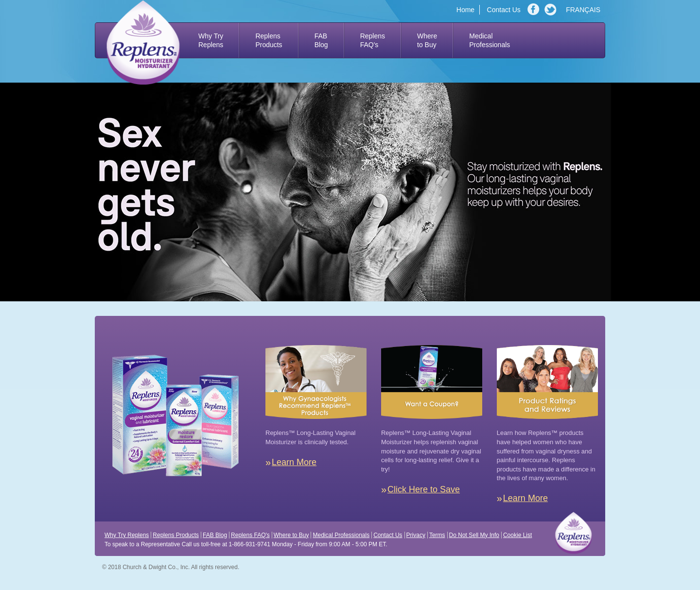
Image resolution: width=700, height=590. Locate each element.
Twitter (552, 10)
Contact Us (504, 10)
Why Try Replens (127, 535)
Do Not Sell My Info (474, 535)
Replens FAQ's (250, 535)
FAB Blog (215, 535)
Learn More (294, 462)
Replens (269, 41)
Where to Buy (291, 535)
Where (427, 41)
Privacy (416, 535)
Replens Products (176, 535)
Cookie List (517, 535)
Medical (490, 41)
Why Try (211, 41)
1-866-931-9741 (249, 544)
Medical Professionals (341, 535)
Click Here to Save (424, 489)
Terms (437, 535)
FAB (321, 41)
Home (465, 10)
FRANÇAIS (583, 10)
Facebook (535, 10)
